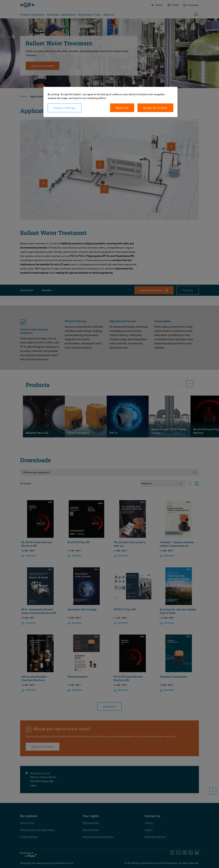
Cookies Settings (65, 108)
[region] (110, 102)
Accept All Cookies (155, 108)
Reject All (122, 108)
